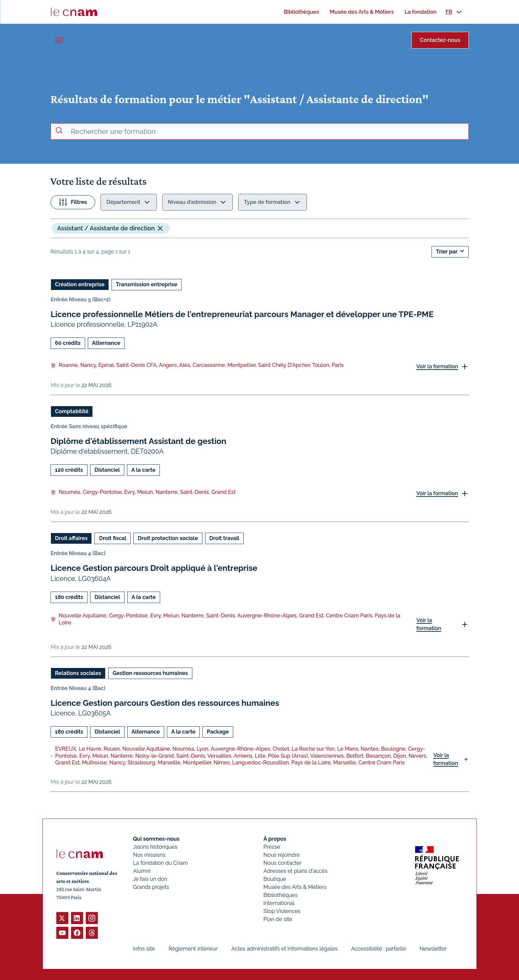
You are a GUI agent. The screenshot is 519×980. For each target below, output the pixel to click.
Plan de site (278, 919)
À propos (275, 839)
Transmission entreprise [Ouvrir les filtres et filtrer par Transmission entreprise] (147, 284)
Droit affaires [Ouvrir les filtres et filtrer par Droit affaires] (71, 538)
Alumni (142, 871)
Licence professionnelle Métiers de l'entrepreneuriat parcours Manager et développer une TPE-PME (242, 314)
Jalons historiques (155, 847)
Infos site (144, 949)
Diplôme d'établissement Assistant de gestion (138, 441)
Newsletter (433, 949)
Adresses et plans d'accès (295, 871)
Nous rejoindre (281, 855)
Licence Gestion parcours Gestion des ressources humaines (165, 703)
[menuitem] (301, 12)
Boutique (275, 879)
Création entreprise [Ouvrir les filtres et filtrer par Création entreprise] (80, 284)
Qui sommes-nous (156, 839)
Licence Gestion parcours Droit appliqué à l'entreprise (154, 568)
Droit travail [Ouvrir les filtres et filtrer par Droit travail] (224, 538)
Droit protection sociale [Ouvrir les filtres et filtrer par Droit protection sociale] (168, 538)
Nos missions (149, 855)
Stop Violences (282, 911)
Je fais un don (150, 879)
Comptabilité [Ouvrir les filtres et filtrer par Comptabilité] (72, 411)
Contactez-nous (440, 40)
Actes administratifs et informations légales (284, 949)
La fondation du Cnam (160, 863)
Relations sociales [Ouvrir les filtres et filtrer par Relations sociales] (78, 673)
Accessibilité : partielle (378, 949)
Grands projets (151, 887)
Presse (272, 847)
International (279, 903)
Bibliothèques (280, 895)
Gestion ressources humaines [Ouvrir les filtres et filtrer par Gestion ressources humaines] (150, 673)
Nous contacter (282, 863)
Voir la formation (437, 366)
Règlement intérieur (193, 949)
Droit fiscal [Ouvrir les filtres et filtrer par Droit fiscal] (113, 538)
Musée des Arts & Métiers (295, 887)
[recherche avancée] (267, 132)
